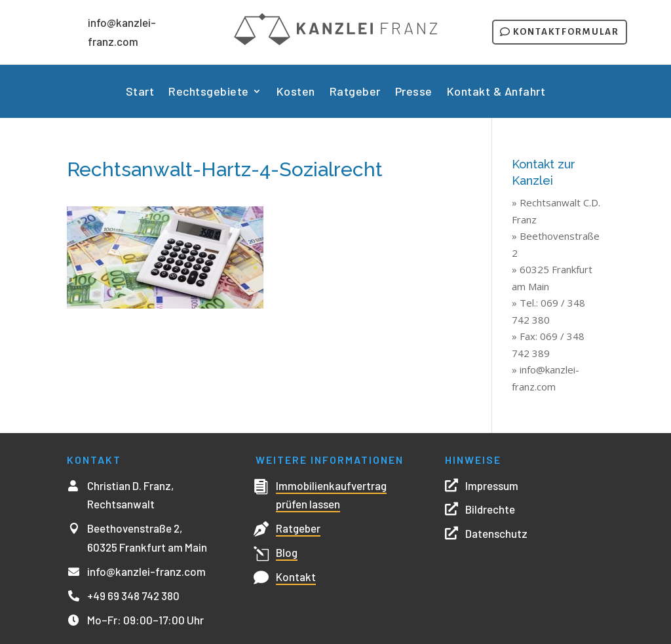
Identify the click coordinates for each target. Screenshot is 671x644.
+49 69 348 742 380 (133, 596)
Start (140, 92)
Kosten (296, 92)
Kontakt (296, 577)
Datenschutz (496, 533)
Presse (414, 92)
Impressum (492, 485)
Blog (287, 552)
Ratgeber (355, 92)
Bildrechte (490, 509)
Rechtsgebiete (209, 92)
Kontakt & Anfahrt (496, 92)
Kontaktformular (566, 32)
